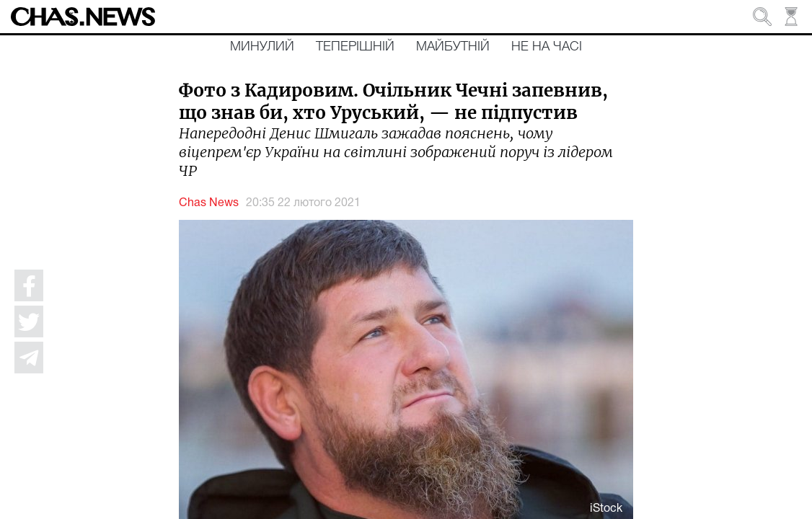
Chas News (209, 203)
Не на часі (547, 47)
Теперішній (355, 47)
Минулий (262, 47)
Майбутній (453, 47)
